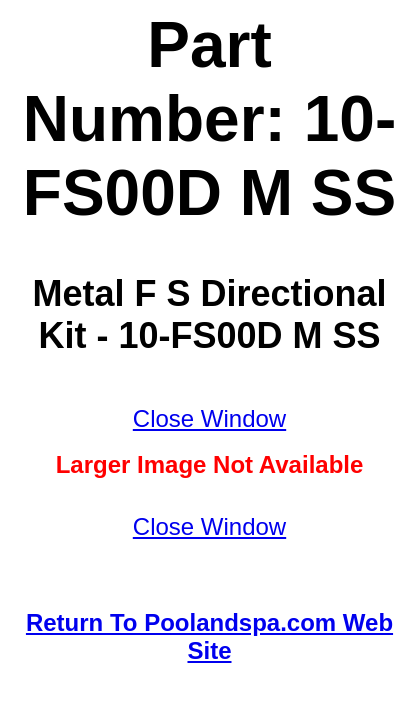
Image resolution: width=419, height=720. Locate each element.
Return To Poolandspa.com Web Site (209, 636)
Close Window (209, 418)
